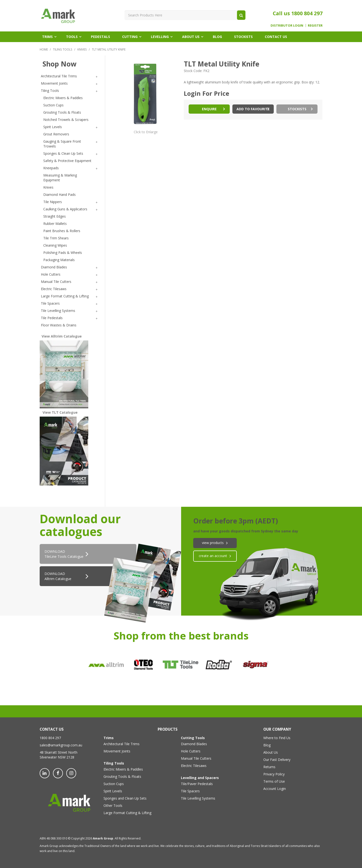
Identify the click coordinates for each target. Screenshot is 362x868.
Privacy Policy (274, 774)
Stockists (243, 37)
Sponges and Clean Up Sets (123, 798)
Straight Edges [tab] (55, 216)
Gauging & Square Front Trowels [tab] (62, 144)
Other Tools (113, 805)
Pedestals (100, 37)
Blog (217, 37)
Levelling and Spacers (200, 778)
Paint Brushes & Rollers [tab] (62, 231)
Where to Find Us (277, 738)
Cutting (130, 37)
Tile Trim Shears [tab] (56, 238)
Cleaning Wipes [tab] (55, 245)
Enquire (209, 109)
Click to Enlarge (146, 132)
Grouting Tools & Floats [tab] (62, 112)
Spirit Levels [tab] (53, 127)
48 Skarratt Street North (59, 752)
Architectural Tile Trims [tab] (59, 76)
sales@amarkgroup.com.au (61, 745)
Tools (72, 37)
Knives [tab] (48, 187)
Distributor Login (287, 26)
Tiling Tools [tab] (50, 91)
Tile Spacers (190, 791)
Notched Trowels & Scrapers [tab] (66, 120)
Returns (269, 767)
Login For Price (207, 93)
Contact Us (276, 37)
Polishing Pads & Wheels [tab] (63, 253)
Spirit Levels (113, 791)
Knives (82, 49)
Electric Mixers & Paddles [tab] (63, 98)
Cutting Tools (193, 738)
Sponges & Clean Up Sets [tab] (63, 153)
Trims (47, 37)
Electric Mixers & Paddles (123, 769)
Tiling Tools (63, 49)
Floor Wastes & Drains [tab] (59, 325)
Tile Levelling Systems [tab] (58, 311)
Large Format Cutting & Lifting (123, 813)
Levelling (160, 37)
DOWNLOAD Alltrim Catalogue (58, 576)
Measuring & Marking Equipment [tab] (60, 178)
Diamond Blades (194, 744)
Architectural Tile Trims (122, 744)
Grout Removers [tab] (56, 134)
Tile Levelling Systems (198, 798)
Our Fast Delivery (277, 760)
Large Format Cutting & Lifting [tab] (65, 296)
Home (44, 49)
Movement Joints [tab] (54, 83)
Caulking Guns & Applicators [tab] (65, 209)
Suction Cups (114, 784)
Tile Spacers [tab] (50, 303)
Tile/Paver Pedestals (197, 784)
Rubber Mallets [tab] (55, 224)
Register (315, 26)
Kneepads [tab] (51, 168)
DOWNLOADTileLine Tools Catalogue (64, 554)
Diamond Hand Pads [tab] (59, 195)
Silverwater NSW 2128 (57, 757)
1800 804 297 (307, 13)
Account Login (275, 789)
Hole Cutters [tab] (51, 274)
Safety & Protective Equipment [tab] (67, 161)
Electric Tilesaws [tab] (54, 289)
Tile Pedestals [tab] (52, 318)
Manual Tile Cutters (196, 758)
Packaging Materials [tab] (59, 260)
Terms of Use (274, 781)
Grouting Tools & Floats (122, 776)
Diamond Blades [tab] (54, 267)
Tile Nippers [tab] (53, 202)
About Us (191, 37)
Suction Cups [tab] (53, 105)
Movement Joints (117, 751)
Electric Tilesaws (194, 766)
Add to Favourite (253, 109)
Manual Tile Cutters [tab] (56, 282)
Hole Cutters (191, 751)
